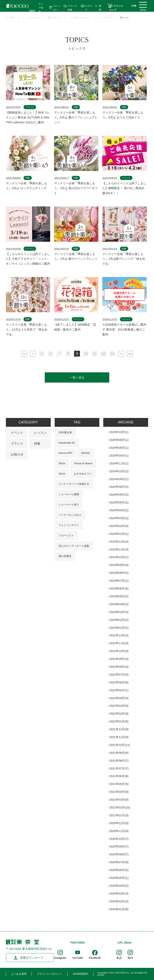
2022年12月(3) (119, 635)
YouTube (77, 958)
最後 (130, 354)
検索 (100, 8)
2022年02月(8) (119, 713)
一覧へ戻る (77, 377)
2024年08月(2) (119, 487)
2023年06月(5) (119, 588)
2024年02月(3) (119, 526)
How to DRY (66, 453)
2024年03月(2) (119, 518)
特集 (37, 444)
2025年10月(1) (119, 432)
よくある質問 (19, 974)
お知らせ (17, 454)
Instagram (60, 958)
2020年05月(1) (119, 878)
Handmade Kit (67, 443)
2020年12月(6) (119, 823)
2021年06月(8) (119, 776)
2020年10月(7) (119, 839)
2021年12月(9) (119, 729)
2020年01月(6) (119, 909)
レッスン (40, 433)
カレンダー (57, 8)
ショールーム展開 (69, 494)
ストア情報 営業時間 (41, 12)
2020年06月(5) (119, 870)
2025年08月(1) (119, 440)
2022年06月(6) (119, 682)
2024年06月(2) (119, 495)
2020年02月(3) (119, 901)
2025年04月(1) (119, 455)
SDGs (62, 463)
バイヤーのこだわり (70, 515)
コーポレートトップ (80, 18)
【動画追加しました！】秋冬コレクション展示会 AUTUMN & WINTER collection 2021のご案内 (28, 117)
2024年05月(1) (119, 502)
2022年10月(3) (119, 651)
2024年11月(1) (119, 463)
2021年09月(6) (119, 753)
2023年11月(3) (119, 549)
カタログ (89, 8)
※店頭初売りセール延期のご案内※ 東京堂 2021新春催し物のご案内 (124, 329)
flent (130, 958)
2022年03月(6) (119, 706)
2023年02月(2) (119, 620)
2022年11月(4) (119, 643)
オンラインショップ (116, 8)
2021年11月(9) (119, 737)
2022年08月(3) (119, 667)
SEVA (62, 474)
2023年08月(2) (119, 573)
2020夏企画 (65, 432)
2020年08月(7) (119, 854)
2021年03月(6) (119, 800)
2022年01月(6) (119, 721)
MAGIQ (86, 453)
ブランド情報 (72, 8)
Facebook (95, 958)
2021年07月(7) (119, 768)
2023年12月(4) (119, 542)
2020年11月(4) (119, 831)
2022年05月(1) (119, 690)
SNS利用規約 (80, 974)
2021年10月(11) (120, 745)
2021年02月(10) (120, 807)
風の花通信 (65, 556)
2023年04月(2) (119, 604)
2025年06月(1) (119, 448)
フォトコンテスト (69, 525)
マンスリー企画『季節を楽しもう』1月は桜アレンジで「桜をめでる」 (124, 259)
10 (86, 354)
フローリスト (66, 535)
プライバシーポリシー (50, 974)
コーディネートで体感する (74, 484)
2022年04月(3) (119, 698)
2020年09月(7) (119, 846)
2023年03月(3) (119, 612)
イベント (17, 433)
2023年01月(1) (119, 628)
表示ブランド (54, 18)
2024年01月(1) (119, 534)
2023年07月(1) (119, 581)
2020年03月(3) (119, 893)
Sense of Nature (83, 463)
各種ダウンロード (32, 958)
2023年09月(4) (119, 565)
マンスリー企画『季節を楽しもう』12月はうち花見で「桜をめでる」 (27, 329)
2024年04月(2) (119, 510)
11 (95, 354)
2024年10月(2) (119, 471)
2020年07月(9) (119, 862)
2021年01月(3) (119, 815)
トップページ (13, 18)
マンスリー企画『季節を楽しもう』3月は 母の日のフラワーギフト (76, 188)
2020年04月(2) (119, 886)
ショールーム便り (69, 505)
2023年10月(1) (119, 557)
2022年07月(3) (119, 674)
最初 (24, 354)
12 (103, 354)
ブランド (17, 444)
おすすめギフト (83, 474)
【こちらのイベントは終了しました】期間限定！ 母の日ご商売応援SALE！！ (124, 188)
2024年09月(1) (119, 479)
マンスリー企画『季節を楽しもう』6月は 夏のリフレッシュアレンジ (76, 117)
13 (112, 354)
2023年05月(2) (119, 596)
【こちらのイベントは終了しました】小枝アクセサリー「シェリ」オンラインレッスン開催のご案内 (28, 259)
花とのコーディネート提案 (74, 546)
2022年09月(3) (119, 659)
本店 (119, 958)
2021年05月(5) (119, 784)
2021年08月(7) (119, 761)
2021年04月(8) (119, 792)
